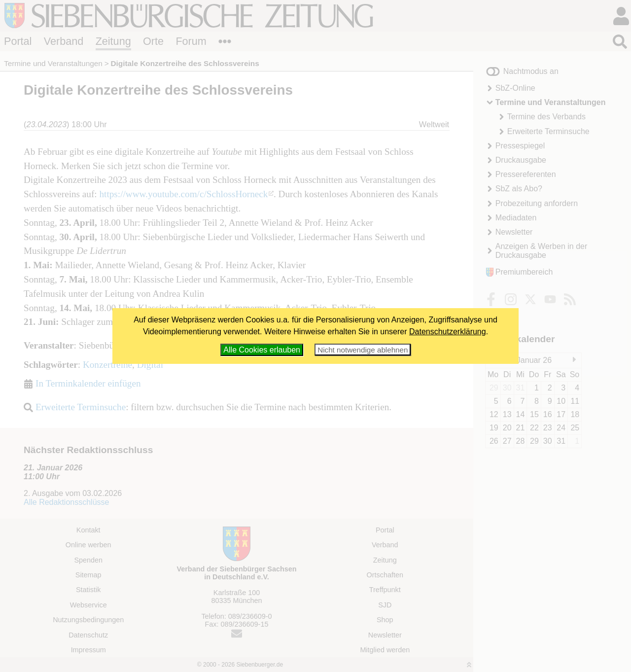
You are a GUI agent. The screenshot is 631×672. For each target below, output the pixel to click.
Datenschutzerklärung (448, 332)
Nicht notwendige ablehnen (363, 350)
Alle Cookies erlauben (262, 350)
